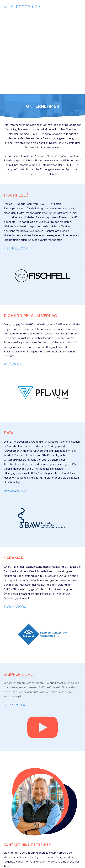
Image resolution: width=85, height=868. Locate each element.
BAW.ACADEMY (15, 411)
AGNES (58, 244)
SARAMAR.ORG (15, 527)
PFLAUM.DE (13, 284)
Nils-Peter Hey (22, 7)
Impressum (47, 858)
